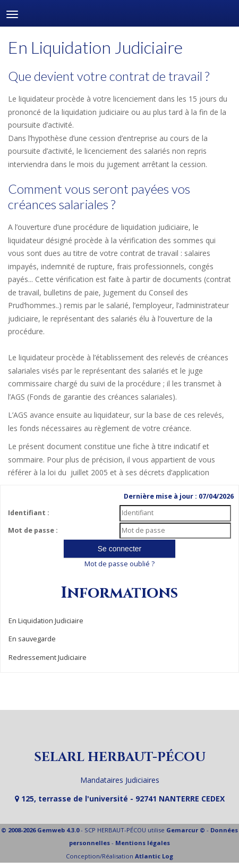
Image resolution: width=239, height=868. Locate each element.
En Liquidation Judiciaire (46, 621)
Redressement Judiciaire (48, 658)
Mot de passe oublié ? (119, 564)
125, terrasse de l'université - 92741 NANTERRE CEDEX (120, 799)
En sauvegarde (32, 639)
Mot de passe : (33, 530)
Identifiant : (29, 513)
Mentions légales (143, 843)
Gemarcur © (186, 830)
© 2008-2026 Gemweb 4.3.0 (40, 830)
